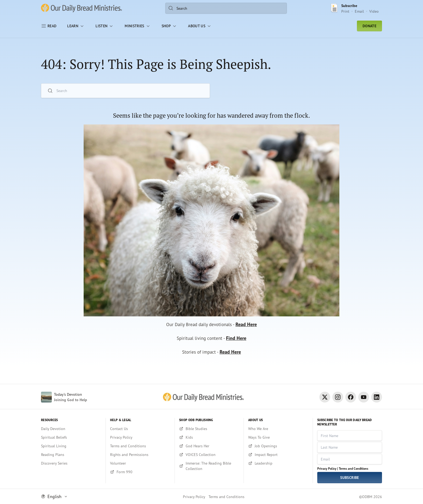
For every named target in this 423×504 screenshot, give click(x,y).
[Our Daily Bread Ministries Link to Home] (81, 8)
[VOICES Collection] (209, 455)
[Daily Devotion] (71, 429)
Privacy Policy (194, 497)
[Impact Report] (278, 455)
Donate (369, 26)
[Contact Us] (140, 429)
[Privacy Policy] (140, 437)
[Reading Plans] (71, 455)
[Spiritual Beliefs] (71, 437)
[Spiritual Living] (71, 446)
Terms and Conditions (354, 469)
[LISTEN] (105, 26)
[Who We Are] (278, 429)
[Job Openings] (278, 446)
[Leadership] (278, 463)
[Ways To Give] (278, 437)
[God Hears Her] (209, 446)
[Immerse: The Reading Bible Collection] (209, 466)
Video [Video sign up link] (374, 11)
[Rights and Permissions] (140, 455)
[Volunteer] (140, 463)
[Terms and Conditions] (140, 446)
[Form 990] (140, 472)
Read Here (248, 325)
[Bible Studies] (209, 429)
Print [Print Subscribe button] (345, 11)
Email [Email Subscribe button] (359, 11)
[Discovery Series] (71, 463)
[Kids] (209, 437)
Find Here (238, 340)
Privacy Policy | (328, 469)
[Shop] (169, 26)
